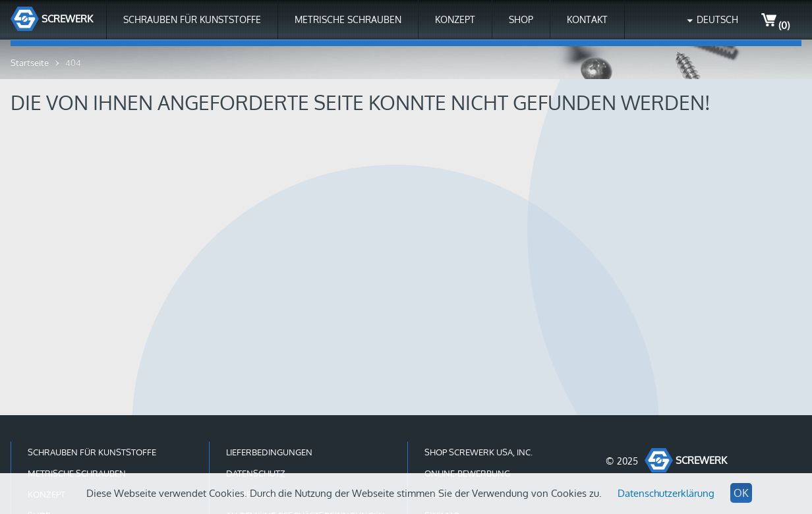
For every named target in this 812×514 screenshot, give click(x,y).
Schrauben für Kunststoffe (192, 19)
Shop (521, 19)
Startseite (30, 63)
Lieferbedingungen (269, 452)
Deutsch (717, 19)
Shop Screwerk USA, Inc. (478, 452)
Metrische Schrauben (348, 19)
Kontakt (587, 19)
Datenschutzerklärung (666, 493)
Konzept (455, 19)
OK (741, 493)
